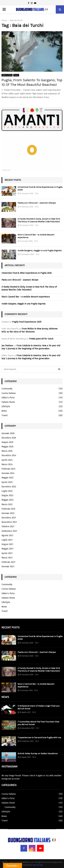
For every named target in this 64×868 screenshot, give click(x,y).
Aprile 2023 (7, 482)
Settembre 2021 (9, 531)
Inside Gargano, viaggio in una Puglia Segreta (40, 251)
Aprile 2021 (7, 553)
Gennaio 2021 (8, 567)
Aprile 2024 (7, 460)
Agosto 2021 (7, 535)
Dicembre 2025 (9, 438)
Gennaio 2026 (8, 433)
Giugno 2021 (7, 544)
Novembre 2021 (9, 522)
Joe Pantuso (7, 346)
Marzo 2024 (7, 464)
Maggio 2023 (7, 478)
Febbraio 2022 (8, 509)
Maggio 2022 (7, 500)
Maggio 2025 (7, 447)
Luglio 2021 (7, 540)
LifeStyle (6, 406)
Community (7, 389)
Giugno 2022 (7, 495)
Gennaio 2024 (8, 473)
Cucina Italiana (9, 393)
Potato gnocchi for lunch (41, 339)
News (4, 411)
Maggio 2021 (7, 549)
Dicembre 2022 (9, 487)
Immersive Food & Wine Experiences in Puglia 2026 (27, 273)
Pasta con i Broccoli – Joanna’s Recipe (37, 203)
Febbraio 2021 (8, 562)
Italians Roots (8, 402)
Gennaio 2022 (8, 513)
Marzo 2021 (7, 558)
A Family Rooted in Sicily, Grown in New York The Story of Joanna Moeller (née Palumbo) (39, 220)
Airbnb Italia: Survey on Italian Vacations (38, 754)
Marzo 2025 (7, 451)
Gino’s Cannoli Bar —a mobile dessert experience (26, 297)
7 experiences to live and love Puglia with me (39, 738)
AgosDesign (38, 865)
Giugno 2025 (7, 442)
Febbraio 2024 (8, 469)
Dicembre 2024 (9, 455)
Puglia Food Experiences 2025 (27, 322)
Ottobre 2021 (8, 527)
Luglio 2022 (7, 491)
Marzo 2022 (7, 504)
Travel (16, 75)
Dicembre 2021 (9, 518)
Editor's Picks (7, 75)
